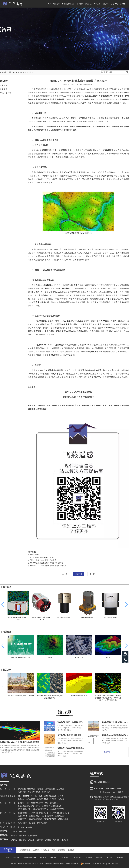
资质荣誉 (40, 840)
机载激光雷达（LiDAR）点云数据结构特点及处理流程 (19, 742)
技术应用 (22, 831)
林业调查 (32, 823)
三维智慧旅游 (60, 816)
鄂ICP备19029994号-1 (57, 864)
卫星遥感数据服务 (50, 796)
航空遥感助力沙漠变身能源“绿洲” (70, 735)
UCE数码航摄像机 (111, 617)
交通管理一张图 (23, 803)
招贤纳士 (14, 840)
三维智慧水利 (23, 819)
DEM (50, 658)
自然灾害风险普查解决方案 (21, 658)
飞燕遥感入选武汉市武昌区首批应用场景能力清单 (71, 722)
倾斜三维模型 (31, 799)
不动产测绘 (78, 857)
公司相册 (48, 840)
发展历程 (65, 840)
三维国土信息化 (35, 816)
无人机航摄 (60, 789)
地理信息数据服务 (68, 4)
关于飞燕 (114, 4)
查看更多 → (108, 752)
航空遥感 (56, 4)
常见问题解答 (6, 93)
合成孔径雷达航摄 (34, 792)
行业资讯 (30, 72)
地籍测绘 (29, 827)
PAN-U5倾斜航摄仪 (88, 617)
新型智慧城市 (23, 813)
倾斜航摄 (40, 789)
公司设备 (31, 840)
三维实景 (36, 850)
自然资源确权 (23, 823)
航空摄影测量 (25, 850)
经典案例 (97, 4)
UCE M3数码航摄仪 (64, 617)
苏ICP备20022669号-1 (73, 864)
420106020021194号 (98, 864)
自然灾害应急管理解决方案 (60, 813)
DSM (108, 658)
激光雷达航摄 (50, 789)
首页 (49, 4)
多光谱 (61, 796)
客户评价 (57, 840)
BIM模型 (53, 799)
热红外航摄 (46, 792)
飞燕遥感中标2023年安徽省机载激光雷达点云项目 (71, 748)
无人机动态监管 (48, 816)
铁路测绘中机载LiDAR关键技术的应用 (42, 560)
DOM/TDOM (79, 658)
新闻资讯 (106, 4)
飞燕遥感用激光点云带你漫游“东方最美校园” (115, 722)
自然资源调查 (65, 857)
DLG (40, 796)
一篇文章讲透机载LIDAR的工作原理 (41, 557)
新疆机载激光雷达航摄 (79, 696)
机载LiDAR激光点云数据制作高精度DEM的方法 (46, 563)
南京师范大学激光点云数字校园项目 (21, 696)
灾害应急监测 (63, 819)
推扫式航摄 (31, 789)
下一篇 (92, 574)
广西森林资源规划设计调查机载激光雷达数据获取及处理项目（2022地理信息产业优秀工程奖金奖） (108, 698)
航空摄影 (71, 850)
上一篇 (65, 574)
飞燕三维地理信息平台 (40, 809)
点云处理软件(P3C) (57, 809)
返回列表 (79, 574)
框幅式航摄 (22, 789)
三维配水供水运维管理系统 (52, 806)
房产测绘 (21, 827)
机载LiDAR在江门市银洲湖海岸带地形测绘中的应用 (47, 566)
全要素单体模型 (43, 799)
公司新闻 (4, 89)
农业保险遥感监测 (35, 819)
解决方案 (89, 4)
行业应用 (14, 831)
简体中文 (111, 864)
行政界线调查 (42, 823)
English (116, 864)
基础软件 (80, 4)
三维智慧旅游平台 (37, 803)
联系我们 (123, 4)
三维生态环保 (23, 816)
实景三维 (61, 799)
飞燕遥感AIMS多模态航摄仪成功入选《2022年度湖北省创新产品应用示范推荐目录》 (115, 735)
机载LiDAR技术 (34, 555)
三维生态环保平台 (52, 803)
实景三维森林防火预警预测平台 (29, 806)
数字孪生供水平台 (24, 809)
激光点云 (21, 799)
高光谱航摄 (22, 792)
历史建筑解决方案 (50, 819)
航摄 (54, 850)
